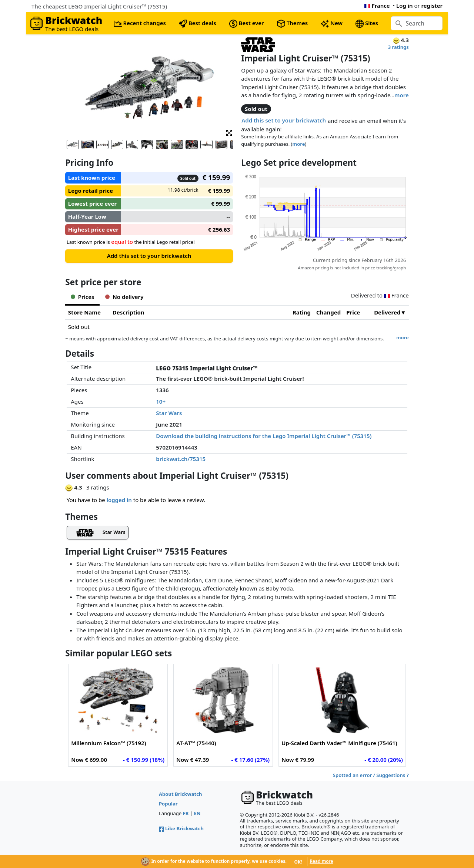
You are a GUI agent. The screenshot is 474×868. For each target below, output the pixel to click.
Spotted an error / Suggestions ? (371, 775)
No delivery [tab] (124, 297)
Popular (168, 804)
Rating (302, 312)
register (432, 6)
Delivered (387, 312)
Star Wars (169, 413)
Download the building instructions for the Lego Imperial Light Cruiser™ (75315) (264, 436)
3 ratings (398, 47)
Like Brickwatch (181, 828)
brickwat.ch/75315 (181, 459)
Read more (321, 861)
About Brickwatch (181, 794)
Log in (405, 6)
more (402, 95)
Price (353, 312)
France (377, 6)
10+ (161, 401)
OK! (298, 862)
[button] (229, 132)
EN (197, 813)
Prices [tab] (82, 297)
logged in (119, 500)
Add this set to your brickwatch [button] (284, 120)
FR (186, 813)
